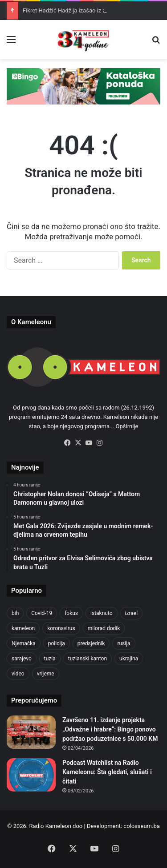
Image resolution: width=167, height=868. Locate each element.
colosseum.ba (141, 826)
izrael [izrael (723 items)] (132, 613)
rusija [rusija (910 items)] (124, 643)
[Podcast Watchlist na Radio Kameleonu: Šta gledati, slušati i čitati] (31, 775)
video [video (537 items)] (18, 674)
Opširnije (127, 426)
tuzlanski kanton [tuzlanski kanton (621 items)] (88, 659)
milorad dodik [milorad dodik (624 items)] (104, 628)
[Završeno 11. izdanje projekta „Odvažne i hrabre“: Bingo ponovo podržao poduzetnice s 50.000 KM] (31, 732)
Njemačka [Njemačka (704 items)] (24, 643)
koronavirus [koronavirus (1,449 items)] (61, 628)
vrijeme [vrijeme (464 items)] (46, 674)
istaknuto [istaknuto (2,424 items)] (102, 613)
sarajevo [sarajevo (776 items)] (22, 659)
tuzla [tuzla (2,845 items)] (50, 659)
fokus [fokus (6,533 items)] (71, 613)
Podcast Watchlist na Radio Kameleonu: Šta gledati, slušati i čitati (107, 772)
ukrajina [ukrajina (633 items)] (129, 659)
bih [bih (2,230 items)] (15, 613)
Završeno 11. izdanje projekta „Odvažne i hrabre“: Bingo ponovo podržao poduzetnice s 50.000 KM (110, 729)
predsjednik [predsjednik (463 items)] (91, 643)
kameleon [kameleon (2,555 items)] (23, 628)
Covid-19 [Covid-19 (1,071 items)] (42, 613)
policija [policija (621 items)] (57, 643)
